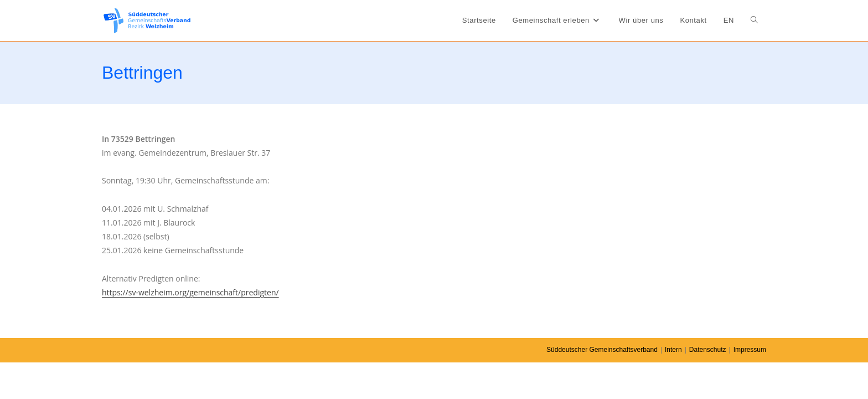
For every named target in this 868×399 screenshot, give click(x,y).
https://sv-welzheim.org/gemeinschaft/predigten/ (190, 292)
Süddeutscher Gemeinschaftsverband (602, 350)
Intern (673, 350)
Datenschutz (708, 350)
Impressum (750, 350)
